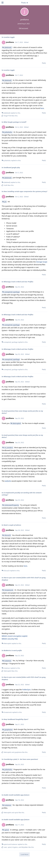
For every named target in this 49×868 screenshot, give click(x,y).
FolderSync (27, 690)
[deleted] (8, 47)
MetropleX (17, 423)
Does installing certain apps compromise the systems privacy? (25, 191)
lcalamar (8, 661)
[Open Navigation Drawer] (2, 3)
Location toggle (9, 37)
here (42, 108)
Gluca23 (8, 535)
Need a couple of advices (12, 525)
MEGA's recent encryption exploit (15, 636)
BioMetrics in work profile (13, 650)
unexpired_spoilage (12, 292)
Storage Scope (42, 262)
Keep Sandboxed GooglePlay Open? (16, 719)
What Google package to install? (15, 122)
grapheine (8, 730)
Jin (5, 202)
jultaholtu (8, 132)
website (8, 481)
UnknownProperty (12, 505)
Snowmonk (9, 590)
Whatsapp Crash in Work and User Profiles (18, 282)
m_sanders (9, 448)
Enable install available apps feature (17, 795)
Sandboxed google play (12, 167)
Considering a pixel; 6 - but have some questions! (21, 759)
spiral (7, 830)
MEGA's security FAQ (10, 639)
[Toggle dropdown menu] (24, 3)
